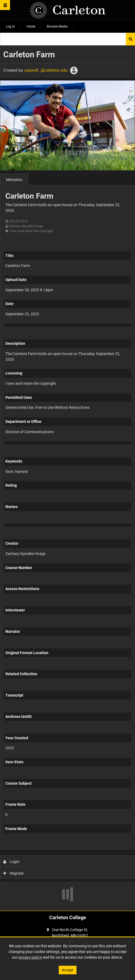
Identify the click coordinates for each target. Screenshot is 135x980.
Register (14, 873)
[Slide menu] (5, 5)
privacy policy (30, 957)
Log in (10, 26)
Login (11, 862)
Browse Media (57, 26)
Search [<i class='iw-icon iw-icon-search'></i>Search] (131, 39)
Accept (67, 970)
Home (31, 26)
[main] (67, 478)
